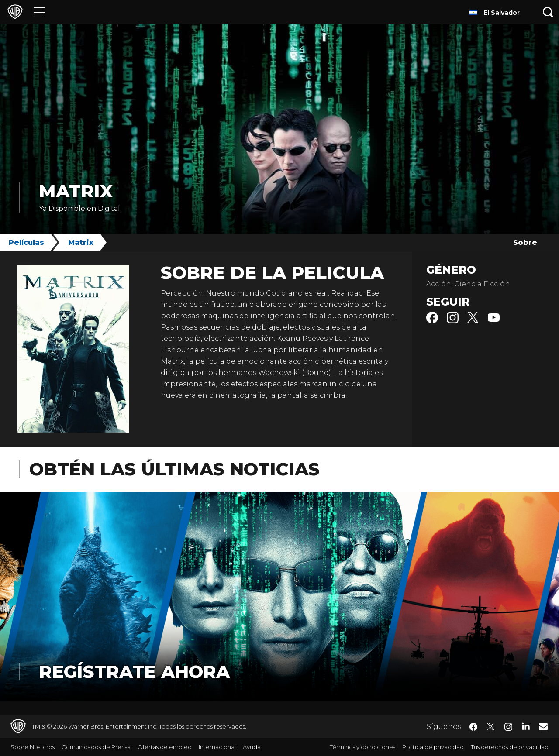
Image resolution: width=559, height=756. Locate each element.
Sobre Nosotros (33, 747)
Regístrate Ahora (134, 672)
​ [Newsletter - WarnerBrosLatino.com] (543, 726)
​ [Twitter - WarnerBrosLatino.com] (491, 727)
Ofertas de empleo (165, 747)
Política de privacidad (433, 747)
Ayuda (252, 747)
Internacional (217, 747)
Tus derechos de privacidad (510, 747)
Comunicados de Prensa (96, 747)
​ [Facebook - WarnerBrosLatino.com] (473, 727)
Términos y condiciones (362, 747)
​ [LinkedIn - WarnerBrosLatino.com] (526, 726)
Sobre (525, 242)
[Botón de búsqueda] (548, 12)
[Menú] (40, 12)
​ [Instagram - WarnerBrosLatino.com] (508, 727)
